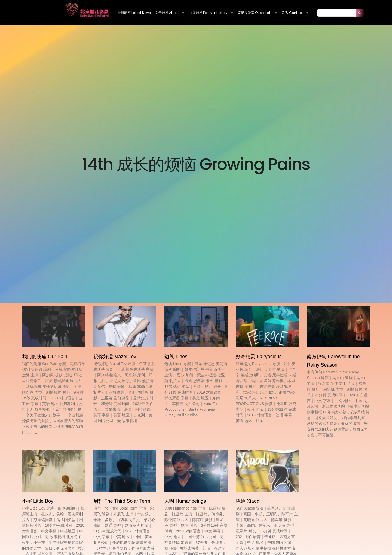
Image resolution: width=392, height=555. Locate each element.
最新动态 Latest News (134, 13)
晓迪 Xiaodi (248, 501)
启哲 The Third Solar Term (122, 501)
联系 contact (295, 13)
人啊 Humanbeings (185, 501)
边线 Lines (176, 357)
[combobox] (336, 13)
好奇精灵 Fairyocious (259, 357)
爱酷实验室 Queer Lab (258, 13)
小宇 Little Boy (38, 501)
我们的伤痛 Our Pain (45, 357)
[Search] (360, 13)
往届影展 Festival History (211, 13)
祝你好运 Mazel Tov (115, 357)
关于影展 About (170, 13)
